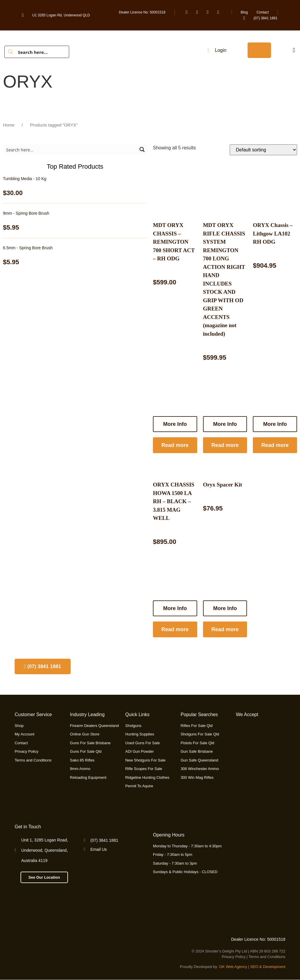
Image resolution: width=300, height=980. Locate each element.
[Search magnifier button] (11, 52)
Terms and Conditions (267, 957)
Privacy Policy (234, 957)
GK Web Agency (233, 967)
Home (9, 125)
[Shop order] (263, 150)
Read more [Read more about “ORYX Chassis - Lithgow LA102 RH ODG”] (275, 445)
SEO (254, 967)
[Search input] (41, 52)
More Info (275, 424)
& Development (272, 967)
